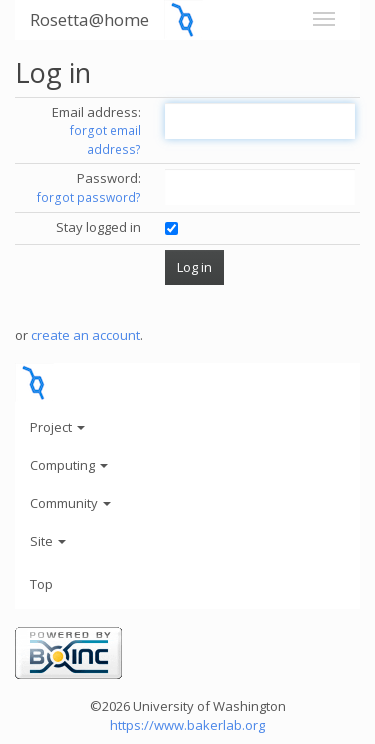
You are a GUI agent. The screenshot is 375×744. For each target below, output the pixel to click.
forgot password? (89, 197)
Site (48, 541)
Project (57, 427)
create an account (85, 335)
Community (70, 503)
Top (41, 584)
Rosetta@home (89, 19)
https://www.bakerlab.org (187, 725)
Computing (69, 465)
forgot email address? (105, 140)
